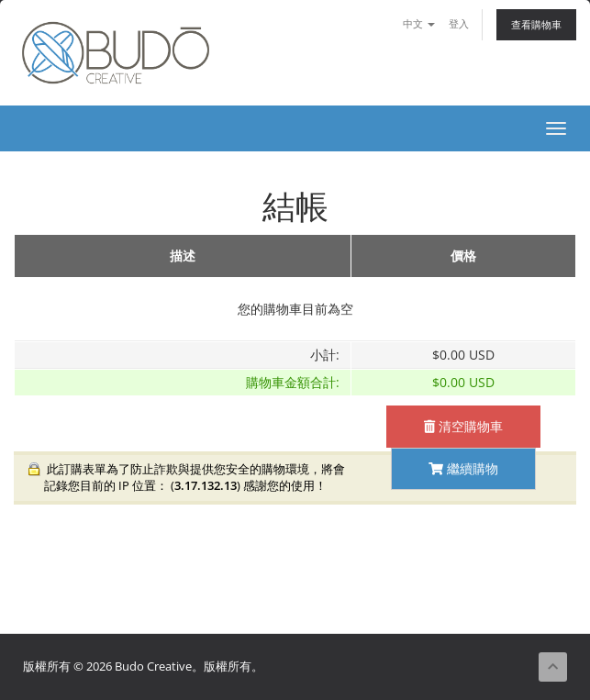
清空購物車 (463, 426)
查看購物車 (536, 24)
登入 (459, 23)
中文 (419, 23)
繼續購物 (463, 468)
